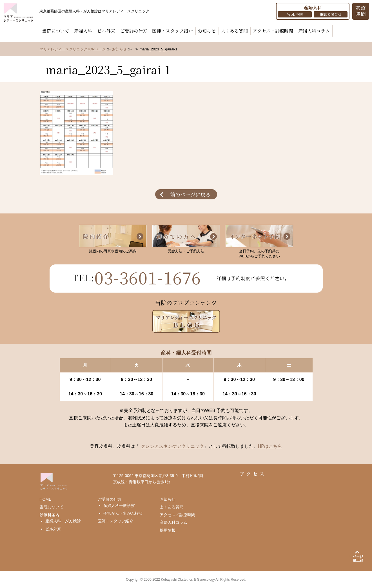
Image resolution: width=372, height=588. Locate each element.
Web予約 (295, 14)
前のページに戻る (190, 194)
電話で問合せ (331, 14)
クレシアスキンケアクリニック (172, 446)
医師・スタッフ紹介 (172, 31)
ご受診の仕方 (134, 31)
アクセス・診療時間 (273, 31)
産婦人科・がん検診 (63, 521)
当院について (56, 31)
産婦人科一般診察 (119, 505)
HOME (46, 499)
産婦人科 (83, 31)
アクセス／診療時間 (177, 515)
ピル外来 (106, 31)
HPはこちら (270, 446)
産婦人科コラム (314, 31)
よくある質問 (234, 31)
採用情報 (168, 530)
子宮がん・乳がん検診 (123, 513)
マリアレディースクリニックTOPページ (73, 49)
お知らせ (207, 31)
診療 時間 (361, 11)
